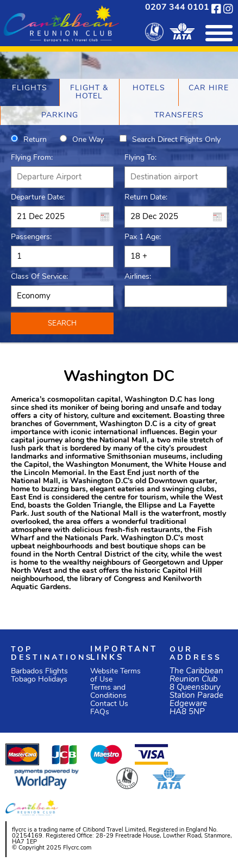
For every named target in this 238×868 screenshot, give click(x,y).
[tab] (30, 92)
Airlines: (138, 277)
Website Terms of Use (115, 676)
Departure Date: (38, 198)
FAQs (100, 712)
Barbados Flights (39, 672)
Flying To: (140, 158)
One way (88, 140)
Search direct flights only (176, 140)
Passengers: (31, 237)
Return (35, 140)
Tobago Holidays (39, 680)
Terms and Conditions (108, 692)
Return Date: (146, 198)
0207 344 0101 (177, 8)
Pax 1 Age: (143, 237)
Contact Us (109, 704)
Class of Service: (39, 277)
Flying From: (32, 158)
